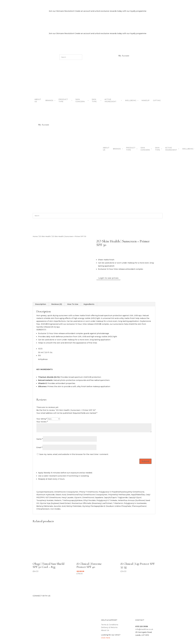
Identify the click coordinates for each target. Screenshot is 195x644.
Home (35, 236)
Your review (42, 422)
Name (40, 439)
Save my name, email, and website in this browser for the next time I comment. (74, 454)
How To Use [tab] (73, 304)
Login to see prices (108, 278)
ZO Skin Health (45, 236)
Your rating (42, 419)
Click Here (106, 638)
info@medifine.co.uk (144, 629)
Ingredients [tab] (89, 304)
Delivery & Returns (109, 627)
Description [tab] (41, 304)
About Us (105, 630)
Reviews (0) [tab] (57, 304)
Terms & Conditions (110, 625)
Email (39, 447)
